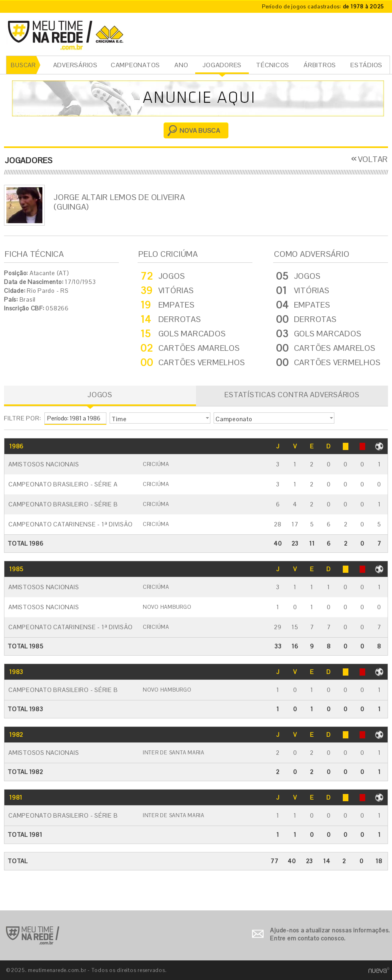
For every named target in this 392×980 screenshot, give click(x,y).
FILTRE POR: (22, 418)
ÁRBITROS (320, 65)
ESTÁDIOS (366, 65)
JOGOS (100, 395)
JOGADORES (222, 65)
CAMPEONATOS (135, 65)
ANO (181, 65)
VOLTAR (373, 159)
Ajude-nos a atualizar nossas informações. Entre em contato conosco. (330, 934)
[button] (160, 418)
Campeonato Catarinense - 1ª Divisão (70, 524)
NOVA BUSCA (200, 131)
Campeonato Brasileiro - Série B (63, 504)
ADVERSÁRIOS (75, 65)
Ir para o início (33, 935)
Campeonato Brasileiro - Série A (63, 484)
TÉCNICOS (273, 65)
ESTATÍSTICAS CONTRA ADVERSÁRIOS (292, 395)
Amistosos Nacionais (44, 464)
